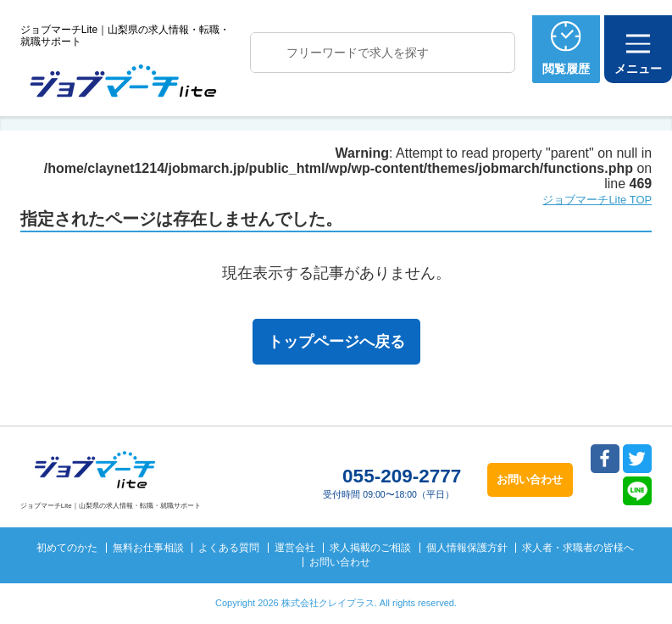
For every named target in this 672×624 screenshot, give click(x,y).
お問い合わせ (340, 562)
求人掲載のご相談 (370, 548)
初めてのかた (67, 548)
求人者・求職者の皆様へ (578, 548)
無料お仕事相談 (148, 548)
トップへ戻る (628, 473)
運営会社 (295, 548)
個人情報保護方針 (467, 548)
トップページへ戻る (336, 342)
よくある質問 (229, 548)
